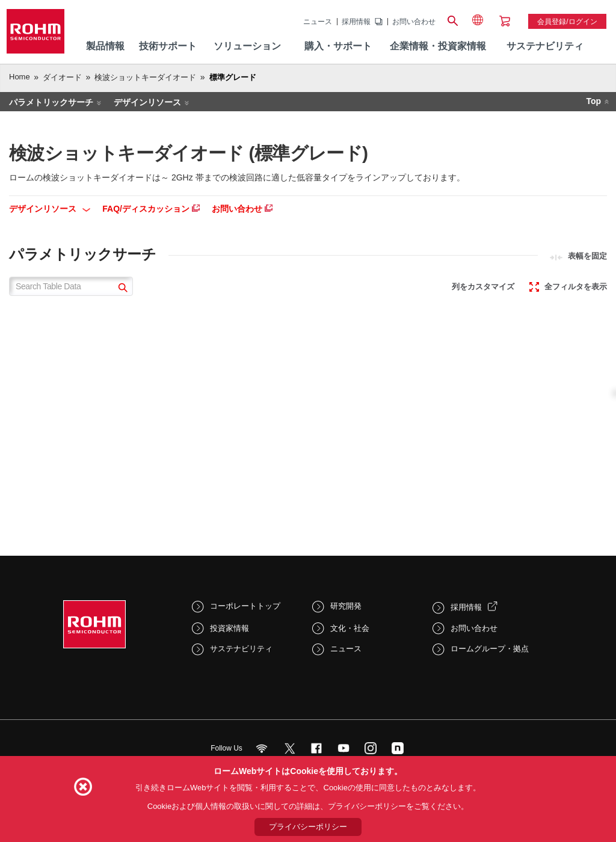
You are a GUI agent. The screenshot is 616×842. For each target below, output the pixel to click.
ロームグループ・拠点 (490, 649)
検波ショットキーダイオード (145, 77)
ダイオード (62, 77)
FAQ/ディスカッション (151, 209)
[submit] (121, 289)
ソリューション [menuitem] (247, 46)
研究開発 (346, 606)
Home (20, 77)
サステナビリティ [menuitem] (545, 46)
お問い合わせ (414, 22)
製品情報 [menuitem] (105, 46)
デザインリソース (147, 102)
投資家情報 (229, 628)
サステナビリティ (241, 649)
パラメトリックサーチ (51, 102)
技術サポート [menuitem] (168, 46)
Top (593, 101)
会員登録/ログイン (567, 22)
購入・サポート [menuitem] (338, 46)
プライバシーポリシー (308, 827)
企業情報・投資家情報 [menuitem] (438, 46)
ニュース (318, 22)
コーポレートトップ (245, 606)
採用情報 (356, 22)
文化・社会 (350, 628)
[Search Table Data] (71, 286)
